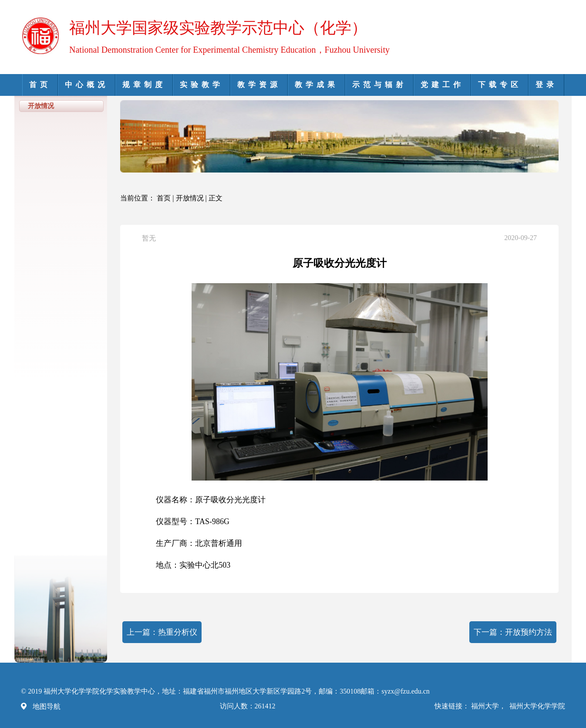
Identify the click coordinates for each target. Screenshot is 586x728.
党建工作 (442, 85)
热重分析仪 (178, 632)
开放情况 (190, 198)
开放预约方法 (529, 632)
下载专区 (500, 85)
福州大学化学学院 (537, 706)
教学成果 (317, 85)
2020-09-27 (520, 238)
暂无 (149, 238)
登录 (546, 85)
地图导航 (47, 706)
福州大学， (489, 706)
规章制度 (144, 85)
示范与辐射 (379, 85)
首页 (40, 85)
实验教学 (202, 85)
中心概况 (87, 85)
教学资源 (259, 85)
